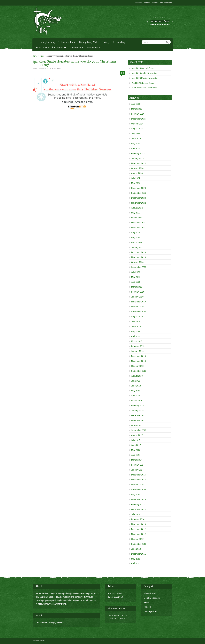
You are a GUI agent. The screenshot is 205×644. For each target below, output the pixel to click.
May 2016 (136, 495)
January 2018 (137, 410)
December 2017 (139, 415)
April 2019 (136, 336)
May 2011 (136, 559)
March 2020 (137, 287)
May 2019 (136, 331)
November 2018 (139, 361)
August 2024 (137, 173)
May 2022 (136, 213)
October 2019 (137, 307)
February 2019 (138, 346)
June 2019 (136, 326)
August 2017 (137, 435)
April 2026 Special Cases (143, 83)
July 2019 (136, 321)
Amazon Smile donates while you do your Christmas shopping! (75, 63)
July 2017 (136, 440)
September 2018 (139, 371)
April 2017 (136, 455)
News (42, 56)
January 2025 (137, 158)
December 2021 (139, 223)
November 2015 (139, 499)
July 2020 (136, 272)
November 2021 (139, 228)
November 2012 (139, 534)
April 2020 (136, 282)
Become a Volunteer (142, 3)
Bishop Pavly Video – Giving (94, 42)
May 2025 (136, 144)
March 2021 (137, 242)
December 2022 (139, 198)
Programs (93, 48)
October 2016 (137, 485)
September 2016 (139, 490)
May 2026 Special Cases (143, 68)
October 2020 (137, 262)
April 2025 (136, 148)
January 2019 (137, 351)
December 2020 (139, 252)
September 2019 (139, 312)
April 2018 (136, 396)
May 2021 (136, 237)
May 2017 (136, 450)
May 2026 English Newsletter (145, 78)
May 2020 (136, 277)
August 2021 (137, 233)
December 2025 (139, 119)
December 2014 (139, 509)
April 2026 (136, 104)
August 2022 (137, 208)
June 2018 (136, 386)
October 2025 (137, 124)
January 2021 (137, 247)
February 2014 (138, 519)
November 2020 (139, 257)
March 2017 (137, 460)
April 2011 (136, 563)
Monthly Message (152, 598)
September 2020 (139, 267)
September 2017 (139, 430)
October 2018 (137, 366)
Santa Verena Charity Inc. (50, 48)
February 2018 (138, 406)
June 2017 (136, 445)
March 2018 (137, 401)
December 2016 (139, 475)
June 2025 (136, 139)
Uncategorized (150, 611)
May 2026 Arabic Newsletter (144, 73)
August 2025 (137, 129)
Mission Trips (150, 593)
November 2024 (139, 163)
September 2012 (139, 544)
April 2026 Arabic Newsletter (144, 88)
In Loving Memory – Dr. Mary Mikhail (56, 42)
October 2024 (137, 168)
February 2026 (138, 114)
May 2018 (136, 391)
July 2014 (136, 514)
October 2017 (137, 425)
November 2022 (139, 203)
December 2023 (139, 188)
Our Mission (77, 48)
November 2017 (139, 420)
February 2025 (138, 153)
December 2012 (139, 529)
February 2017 (138, 465)
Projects (147, 607)
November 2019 (139, 302)
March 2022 (137, 218)
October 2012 (137, 539)
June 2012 (136, 549)
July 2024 (136, 178)
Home (35, 56)
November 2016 (139, 480)
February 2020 (138, 292)
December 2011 (139, 554)
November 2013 (139, 524)
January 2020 (137, 297)
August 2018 (137, 376)
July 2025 (136, 134)
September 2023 (139, 193)
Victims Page (119, 42)
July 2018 (136, 381)
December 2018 (139, 356)
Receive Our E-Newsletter (162, 3)
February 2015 (138, 504)
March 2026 (137, 109)
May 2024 (136, 183)
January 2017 (137, 470)
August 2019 (137, 317)
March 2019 (137, 341)
